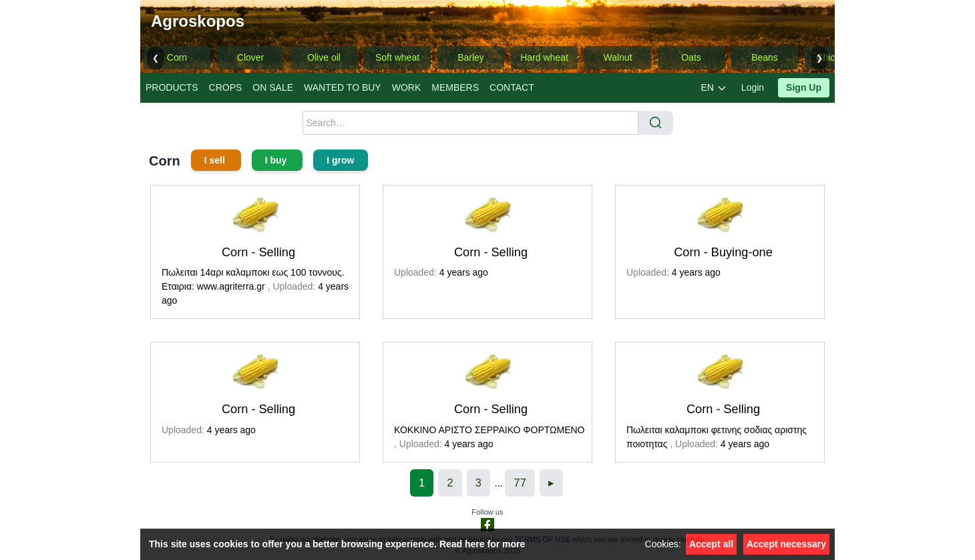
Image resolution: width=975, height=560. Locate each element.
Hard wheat (544, 57)
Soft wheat (397, 57)
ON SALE (273, 87)
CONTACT (512, 87)
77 (520, 483)
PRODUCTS (172, 87)
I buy (277, 160)
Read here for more (482, 544)
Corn (177, 57)
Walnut (617, 57)
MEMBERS (455, 87)
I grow (340, 160)
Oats (691, 57)
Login (753, 87)
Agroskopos (198, 21)
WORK (407, 87)
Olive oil (324, 57)
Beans (765, 57)
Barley (471, 57)
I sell (216, 160)
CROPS (226, 87)
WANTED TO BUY (343, 87)
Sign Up (804, 87)
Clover (250, 57)
